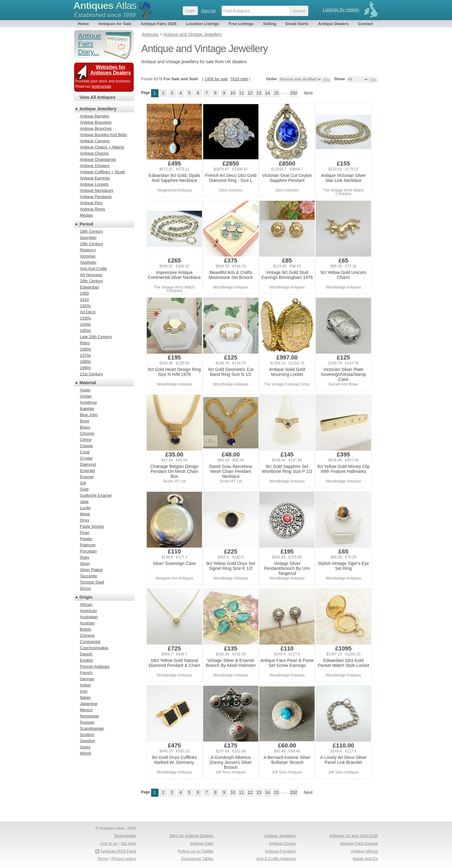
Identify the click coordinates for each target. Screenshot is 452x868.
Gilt (83, 483)
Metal (85, 514)
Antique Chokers (95, 166)
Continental (90, 642)
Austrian (87, 623)
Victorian (88, 256)
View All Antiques (98, 97)
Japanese (89, 704)
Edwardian (90, 287)
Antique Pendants (96, 197)
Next (308, 93)
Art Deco (88, 312)
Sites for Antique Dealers (191, 836)
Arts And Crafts (94, 269)
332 (294, 93)
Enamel (87, 477)
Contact (365, 24)
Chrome (87, 433)
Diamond (88, 464)
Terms (103, 859)
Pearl (85, 533)
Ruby (85, 557)
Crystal (86, 458)
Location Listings (203, 24)
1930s (85, 318)
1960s (85, 349)
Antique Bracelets (96, 122)
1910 (85, 300)
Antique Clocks (282, 843)
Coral (85, 452)
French (86, 673)
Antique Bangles (95, 116)
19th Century (92, 244)
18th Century (92, 231)
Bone (85, 421)
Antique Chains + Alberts (102, 147)
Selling (270, 24)
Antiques (105, 6)
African (86, 604)
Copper (87, 446)
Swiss (85, 747)
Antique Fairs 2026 (159, 24)
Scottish (87, 735)
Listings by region (341, 9)
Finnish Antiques (95, 666)
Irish (84, 691)
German (87, 679)
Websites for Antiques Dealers (111, 70)
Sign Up (208, 11)
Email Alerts (297, 24)
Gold (84, 489)
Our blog (128, 843)
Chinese (87, 635)
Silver (85, 564)
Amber (86, 396)
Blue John (89, 415)
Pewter (86, 539)
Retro (85, 343)
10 (233, 93)
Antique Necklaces (97, 190)
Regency (88, 250)
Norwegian (90, 716)
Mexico (86, 710)
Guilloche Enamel (96, 495)
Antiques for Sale (115, 24)
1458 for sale (216, 79)
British (86, 629)
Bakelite (87, 409)
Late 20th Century (96, 337)
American (89, 611)
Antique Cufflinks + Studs (103, 172)
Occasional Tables (197, 859)
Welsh (86, 753)
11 (241, 93)
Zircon (86, 588)
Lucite (85, 508)
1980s (85, 361)
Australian (89, 617)
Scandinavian (92, 728)
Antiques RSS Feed (118, 851)
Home (83, 24)
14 (267, 93)
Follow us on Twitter (196, 851)
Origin (86, 597)
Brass (85, 427)
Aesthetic (88, 262)
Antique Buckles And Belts (104, 135)
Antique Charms (94, 153)
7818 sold (239, 79)
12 (250, 93)
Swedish (88, 741)
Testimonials (125, 836)
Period (87, 224)
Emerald (87, 471)
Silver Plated (91, 570)
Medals (87, 215)
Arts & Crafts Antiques (276, 859)
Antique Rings (93, 209)
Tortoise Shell (92, 582)
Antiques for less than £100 (354, 836)
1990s (85, 368)
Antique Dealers (333, 24)
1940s (85, 324)
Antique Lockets (94, 184)
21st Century (92, 374)
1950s (85, 330)
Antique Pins (91, 203)
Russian (87, 722)
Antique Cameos (95, 141)
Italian (85, 697)
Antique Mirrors (364, 851)
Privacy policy (124, 859)
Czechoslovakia (94, 648)
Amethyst (88, 402)
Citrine (86, 440)
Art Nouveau (91, 275)
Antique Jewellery (98, 109)
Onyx (85, 520)
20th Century (92, 281)
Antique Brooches (96, 128)
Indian (85, 685)
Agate (85, 390)
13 (259, 93)
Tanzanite (89, 576)
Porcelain (88, 551)
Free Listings (241, 24)
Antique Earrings (95, 178)
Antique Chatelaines (98, 159)
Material (88, 383)
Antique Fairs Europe (359, 843)
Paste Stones (92, 526)
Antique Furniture (280, 851)
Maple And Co (365, 859)
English (87, 660)
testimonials (101, 86)
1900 (85, 293)
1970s (85, 355)
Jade (84, 502)
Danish (86, 654)
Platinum (88, 545)
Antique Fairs (202, 843)
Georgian (88, 238)
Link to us (109, 843)
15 (276, 93)
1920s (85, 306)
